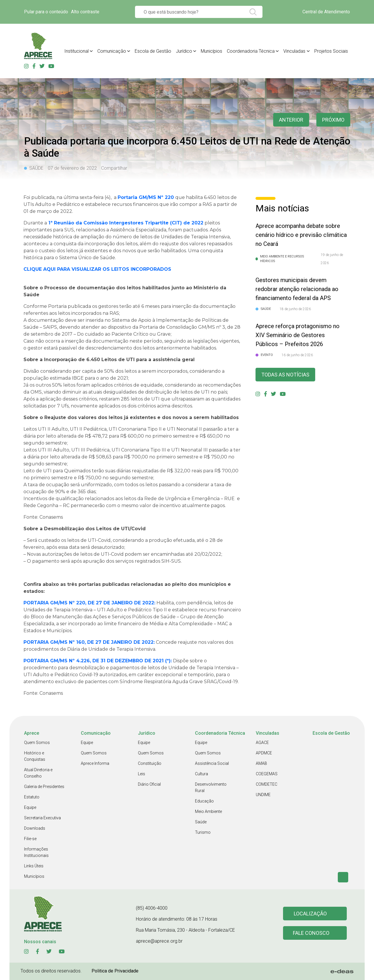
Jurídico (184, 51)
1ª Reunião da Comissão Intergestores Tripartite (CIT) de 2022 (126, 223)
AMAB (261, 763)
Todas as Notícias (285, 375)
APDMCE (264, 753)
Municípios (211, 51)
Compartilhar (114, 168)
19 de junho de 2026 (332, 259)
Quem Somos (37, 743)
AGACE (262, 743)
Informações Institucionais (36, 852)
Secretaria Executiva (42, 818)
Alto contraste (85, 12)
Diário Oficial (149, 784)
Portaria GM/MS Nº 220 (146, 197)
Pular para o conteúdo (46, 12)
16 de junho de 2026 (297, 355)
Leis (142, 774)
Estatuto (32, 797)
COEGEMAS (267, 774)
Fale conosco (311, 933)
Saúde (201, 822)
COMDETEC (267, 784)
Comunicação (112, 51)
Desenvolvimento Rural (211, 787)
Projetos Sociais (331, 51)
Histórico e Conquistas (35, 756)
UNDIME (263, 795)
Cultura (201, 774)
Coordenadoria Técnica (251, 51)
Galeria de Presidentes (44, 787)
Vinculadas (294, 51)
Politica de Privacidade (115, 971)
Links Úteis (34, 866)
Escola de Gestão (153, 51)
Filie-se (30, 839)
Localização (310, 914)
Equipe (30, 807)
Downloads (35, 828)
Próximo (333, 120)
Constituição (150, 763)
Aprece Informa (95, 763)
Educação (204, 801)
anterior (291, 120)
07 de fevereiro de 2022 (72, 168)
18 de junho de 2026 (295, 309)
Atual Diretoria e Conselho (38, 773)
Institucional (76, 51)
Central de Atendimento (326, 12)
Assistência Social (212, 763)
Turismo (203, 832)
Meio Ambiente (208, 811)
